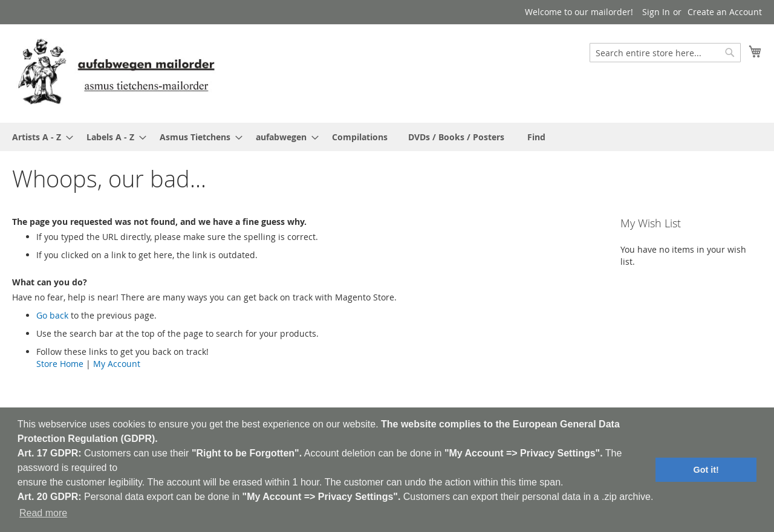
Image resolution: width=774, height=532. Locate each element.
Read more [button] (43, 513)
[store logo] (116, 73)
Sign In (656, 12)
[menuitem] (39, 137)
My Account (117, 364)
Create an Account (725, 12)
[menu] (387, 137)
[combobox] (665, 53)
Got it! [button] (706, 470)
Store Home (60, 364)
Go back (52, 315)
